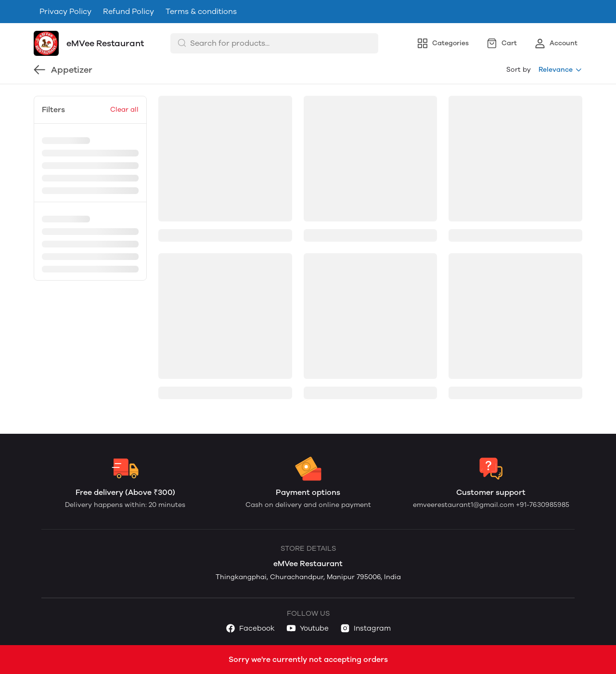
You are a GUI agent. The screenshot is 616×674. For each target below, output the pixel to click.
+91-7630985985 (543, 505)
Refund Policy (128, 11)
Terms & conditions (201, 11)
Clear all (124, 110)
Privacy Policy (65, 11)
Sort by (519, 70)
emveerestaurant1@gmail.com (464, 505)
